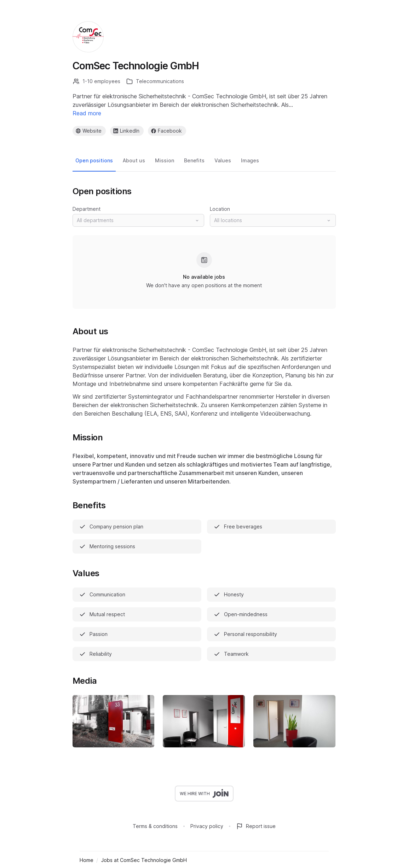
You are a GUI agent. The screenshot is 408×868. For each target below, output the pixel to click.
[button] (138, 220)
